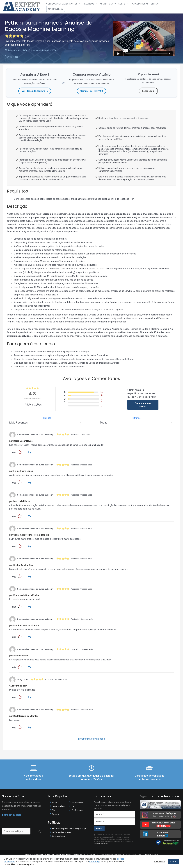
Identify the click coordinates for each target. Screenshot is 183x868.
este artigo (95, 862)
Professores (78, 809)
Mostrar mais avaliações (91, 738)
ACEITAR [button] (173, 862)
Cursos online (59, 805)
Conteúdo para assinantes (62, 4)
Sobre (122, 4)
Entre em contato (12, 814)
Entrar (155, 4)
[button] (20, 452)
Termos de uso (60, 836)
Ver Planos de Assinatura (35, 91)
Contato (56, 813)
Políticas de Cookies (62, 832)
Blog (54, 809)
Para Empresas (140, 4)
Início (55, 802)
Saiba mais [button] (160, 862)
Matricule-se (56, 9)
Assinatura (106, 4)
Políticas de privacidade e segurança (70, 828)
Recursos (89, 4)
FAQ (74, 805)
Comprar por (91, 91)
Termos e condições (101, 843)
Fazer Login (148, 91)
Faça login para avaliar (143, 405)
